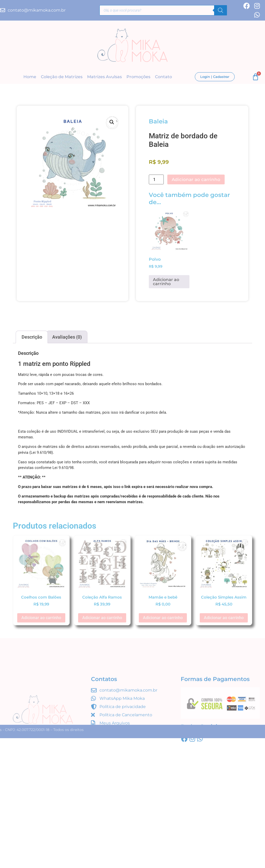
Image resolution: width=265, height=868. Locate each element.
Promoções (138, 77)
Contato (163, 77)
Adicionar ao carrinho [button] (166, 282)
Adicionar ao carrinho (196, 179)
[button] (112, 122)
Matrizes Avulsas (104, 77)
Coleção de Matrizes (62, 77)
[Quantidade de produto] (156, 179)
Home (30, 77)
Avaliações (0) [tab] (67, 337)
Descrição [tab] (32, 337)
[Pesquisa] (221, 11)
